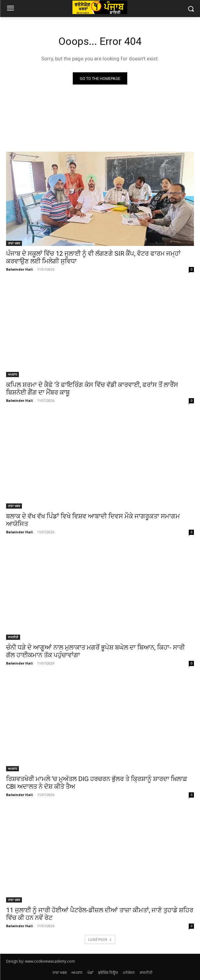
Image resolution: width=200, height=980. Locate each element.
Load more (100, 939)
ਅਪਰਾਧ (12, 374)
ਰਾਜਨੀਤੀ (13, 637)
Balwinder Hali (19, 269)
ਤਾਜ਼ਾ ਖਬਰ (14, 243)
